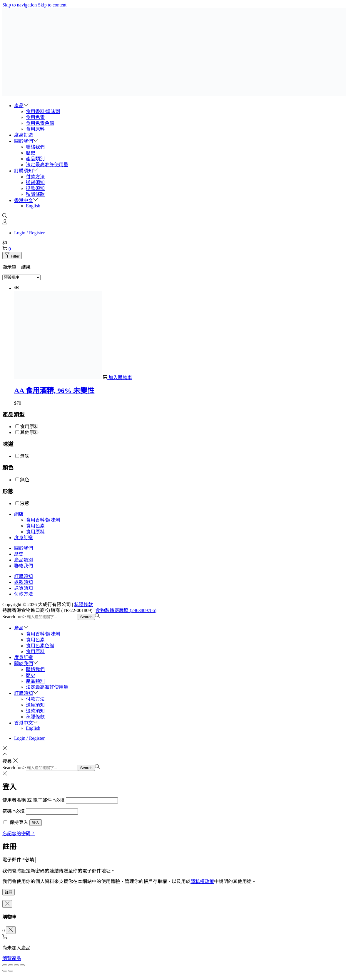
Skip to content (52, 5)
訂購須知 (24, 576)
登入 (36, 823)
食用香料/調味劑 (43, 520)
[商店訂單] (21, 277)
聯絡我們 (24, 566)
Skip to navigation (20, 5)
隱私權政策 (202, 881)
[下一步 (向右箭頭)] (11, 971)
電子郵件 (18, 860)
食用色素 (35, 526)
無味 (25, 456)
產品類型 (14, 415)
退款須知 (24, 582)
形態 (8, 491)
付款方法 (24, 594)
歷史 (19, 554)
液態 (25, 504)
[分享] (16, 965)
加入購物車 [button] (117, 378)
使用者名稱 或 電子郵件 (34, 800)
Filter (12, 256)
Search (86, 617)
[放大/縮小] (5, 965)
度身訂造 (24, 538)
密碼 (14, 811)
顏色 (8, 468)
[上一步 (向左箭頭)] (5, 971)
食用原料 (29, 427)
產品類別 (24, 560)
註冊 (9, 892)
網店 (19, 514)
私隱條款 (83, 605)
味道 (8, 444)
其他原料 (29, 432)
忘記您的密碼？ (19, 834)
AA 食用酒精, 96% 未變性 (54, 391)
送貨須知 (24, 588)
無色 (25, 480)
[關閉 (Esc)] (22, 965)
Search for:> (14, 617)
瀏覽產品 (12, 958)
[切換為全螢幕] (11, 965)
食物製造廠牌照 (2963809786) (126, 610)
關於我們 (24, 548)
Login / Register (29, 233)
